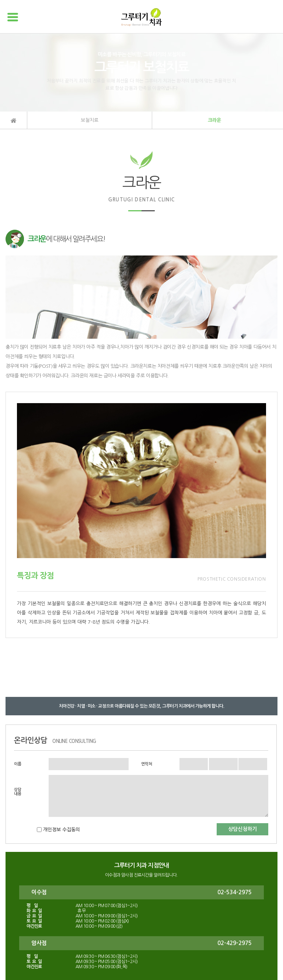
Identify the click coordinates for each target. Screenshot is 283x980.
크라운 (214, 120)
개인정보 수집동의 (61, 830)
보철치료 (90, 120)
